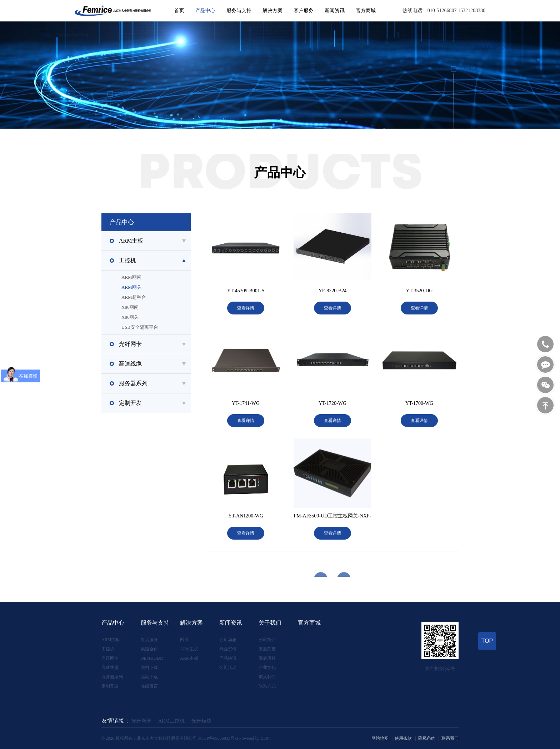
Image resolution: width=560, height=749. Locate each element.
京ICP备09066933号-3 (218, 738)
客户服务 (304, 11)
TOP (487, 641)
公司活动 (228, 668)
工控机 (108, 649)
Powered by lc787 (255, 738)
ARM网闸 (162, 277)
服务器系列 (112, 677)
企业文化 (267, 668)
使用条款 (403, 738)
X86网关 (162, 317)
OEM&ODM (152, 658)
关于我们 (270, 623)
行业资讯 (228, 649)
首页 (179, 11)
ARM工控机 (171, 721)
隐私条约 (427, 738)
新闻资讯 (335, 11)
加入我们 (267, 677)
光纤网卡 (110, 658)
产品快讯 (228, 658)
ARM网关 (162, 287)
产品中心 (205, 11)
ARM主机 (189, 649)
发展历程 (267, 658)
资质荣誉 (267, 649)
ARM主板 (111, 640)
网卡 (184, 640)
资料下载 (149, 668)
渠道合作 (149, 649)
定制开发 (110, 686)
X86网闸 (162, 307)
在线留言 (149, 686)
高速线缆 (110, 668)
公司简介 (267, 640)
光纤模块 (201, 721)
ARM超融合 (162, 297)
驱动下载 (149, 677)
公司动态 (228, 640)
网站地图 (380, 738)
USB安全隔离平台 (162, 327)
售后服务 (149, 640)
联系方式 (267, 686)
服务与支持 (239, 11)
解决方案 (272, 11)
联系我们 (450, 738)
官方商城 (366, 11)
